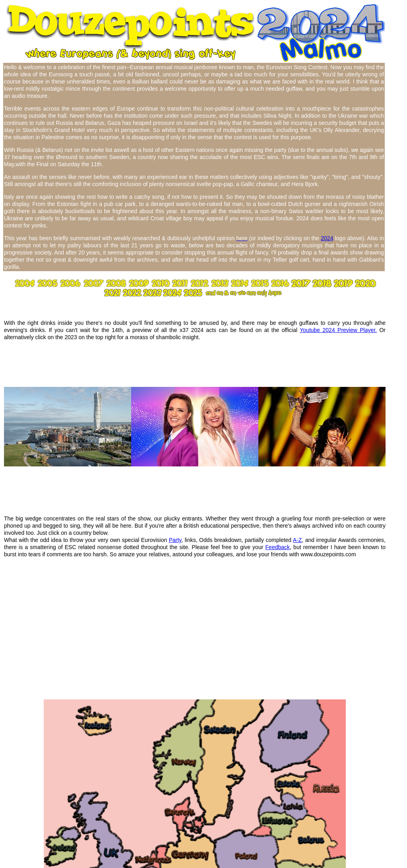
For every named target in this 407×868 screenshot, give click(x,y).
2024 (327, 238)
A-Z (297, 424)
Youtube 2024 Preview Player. (338, 305)
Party (175, 424)
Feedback (278, 431)
